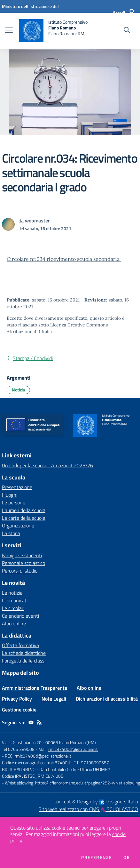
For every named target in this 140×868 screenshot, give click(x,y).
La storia (11, 533)
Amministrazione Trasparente (35, 688)
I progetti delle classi (24, 661)
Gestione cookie (19, 710)
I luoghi (10, 495)
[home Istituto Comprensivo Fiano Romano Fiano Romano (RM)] (53, 31)
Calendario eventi (20, 616)
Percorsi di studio (20, 571)
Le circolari (13, 608)
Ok (127, 857)
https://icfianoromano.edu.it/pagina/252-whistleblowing (88, 783)
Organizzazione (18, 526)
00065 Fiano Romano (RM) (71, 742)
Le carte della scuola (24, 518)
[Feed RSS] (39, 722)
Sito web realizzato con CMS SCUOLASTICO (88, 809)
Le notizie (12, 593)
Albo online (14, 623)
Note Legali (54, 699)
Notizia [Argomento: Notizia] (18, 390)
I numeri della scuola (24, 510)
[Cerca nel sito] (127, 31)
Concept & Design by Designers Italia (96, 801)
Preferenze (97, 857)
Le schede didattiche (24, 653)
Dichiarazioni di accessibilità (107, 699)
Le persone (14, 502)
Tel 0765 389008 (19, 749)
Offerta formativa (20, 645)
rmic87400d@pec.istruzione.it (43, 756)
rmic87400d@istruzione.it (73, 749)
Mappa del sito (20, 673)
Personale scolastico (23, 563)
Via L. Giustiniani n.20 (22, 742)
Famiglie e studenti (22, 555)
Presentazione (17, 487)
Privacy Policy (17, 699)
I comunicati (15, 600)
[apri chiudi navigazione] (9, 31)
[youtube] (31, 722)
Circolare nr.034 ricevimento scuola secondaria (64, 259)
